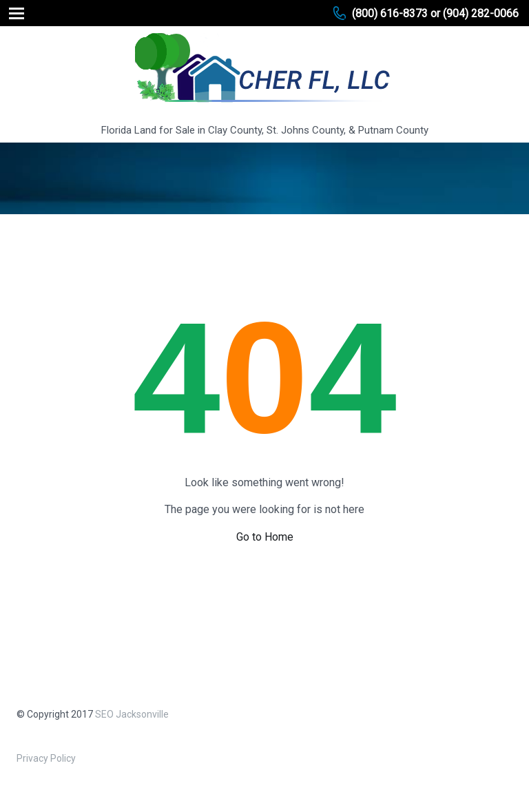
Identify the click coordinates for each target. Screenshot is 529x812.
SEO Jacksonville (132, 714)
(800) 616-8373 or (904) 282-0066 (435, 13)
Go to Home (265, 537)
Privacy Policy (46, 758)
